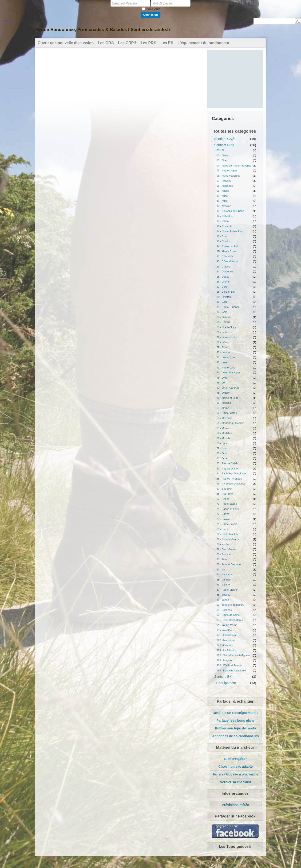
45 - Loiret (222, 378)
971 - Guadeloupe (227, 635)
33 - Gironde (224, 317)
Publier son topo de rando (236, 728)
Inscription (9, 21)
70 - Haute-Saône (227, 504)
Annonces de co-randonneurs (235, 736)
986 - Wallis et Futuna (229, 665)
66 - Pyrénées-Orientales (231, 484)
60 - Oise (222, 453)
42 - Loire (222, 362)
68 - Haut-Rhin (225, 494)
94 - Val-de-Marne (227, 625)
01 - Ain (221, 150)
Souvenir (153, 9)
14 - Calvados (225, 216)
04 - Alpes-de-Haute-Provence (234, 166)
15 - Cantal (223, 221)
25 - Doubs (223, 277)
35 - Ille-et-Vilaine (227, 327)
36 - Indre (222, 332)
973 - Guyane (224, 645)
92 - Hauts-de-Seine (228, 615)
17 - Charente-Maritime (230, 231)
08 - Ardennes (225, 186)
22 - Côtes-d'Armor (228, 261)
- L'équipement (225, 683)
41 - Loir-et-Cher (226, 357)
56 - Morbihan (225, 433)
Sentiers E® (223, 677)
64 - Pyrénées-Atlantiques (232, 473)
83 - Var (221, 570)
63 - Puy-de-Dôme (227, 469)
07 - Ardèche (224, 181)
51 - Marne (223, 408)
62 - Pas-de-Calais (227, 463)
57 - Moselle (224, 438)
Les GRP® (127, 43)
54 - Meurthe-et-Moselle (230, 423)
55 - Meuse (223, 428)
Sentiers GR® (224, 139)
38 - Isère (222, 342)
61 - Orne (222, 458)
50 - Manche (224, 403)
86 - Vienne (223, 585)
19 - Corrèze (224, 241)
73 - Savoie (223, 519)
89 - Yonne (223, 600)
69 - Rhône (223, 499)
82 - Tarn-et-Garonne (229, 564)
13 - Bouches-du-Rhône (230, 211)
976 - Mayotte (224, 660)
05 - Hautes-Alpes (227, 170)
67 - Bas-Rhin (224, 489)
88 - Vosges (223, 595)
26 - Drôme (223, 282)
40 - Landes (223, 352)
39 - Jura (222, 347)
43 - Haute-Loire (226, 368)
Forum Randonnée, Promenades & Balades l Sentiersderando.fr (103, 29)
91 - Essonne (224, 610)
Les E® (167, 43)
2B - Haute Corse (227, 251)
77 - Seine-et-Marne (228, 539)
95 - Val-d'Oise (225, 630)
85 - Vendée (224, 580)
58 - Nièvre (223, 443)
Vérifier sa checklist (236, 782)
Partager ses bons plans (236, 721)
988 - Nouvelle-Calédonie (231, 670)
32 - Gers (222, 312)
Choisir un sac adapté (236, 767)
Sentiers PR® (224, 145)
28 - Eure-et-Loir (226, 292)
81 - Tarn (222, 559)
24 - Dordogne (225, 271)
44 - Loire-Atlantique (228, 372)
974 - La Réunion (226, 650)
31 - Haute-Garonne (228, 307)
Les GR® (106, 43)
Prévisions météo (236, 805)
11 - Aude (222, 201)
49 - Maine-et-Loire (228, 398)
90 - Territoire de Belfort (230, 605)
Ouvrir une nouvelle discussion (66, 43)
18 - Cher (222, 236)
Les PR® (149, 43)
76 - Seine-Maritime (228, 534)
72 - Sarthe (223, 514)
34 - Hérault (223, 322)
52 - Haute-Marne (227, 413)
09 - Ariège (223, 191)
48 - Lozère (223, 393)
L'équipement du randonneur (204, 43)
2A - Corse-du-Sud (227, 246)
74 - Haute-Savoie (227, 524)
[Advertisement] (235, 78)
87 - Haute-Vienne (227, 590)
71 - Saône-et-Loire (228, 509)
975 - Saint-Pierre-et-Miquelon (234, 655)
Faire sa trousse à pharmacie (236, 774)
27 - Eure (222, 287)
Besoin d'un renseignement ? (236, 713)
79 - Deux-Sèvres (227, 549)
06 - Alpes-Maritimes (228, 176)
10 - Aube (222, 196)
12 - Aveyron (224, 206)
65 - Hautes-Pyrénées (229, 479)
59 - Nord (222, 448)
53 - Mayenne (224, 418)
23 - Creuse (223, 267)
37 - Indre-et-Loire (227, 337)
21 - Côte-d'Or (225, 256)
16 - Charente (224, 226)
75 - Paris (222, 529)
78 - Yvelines (224, 544)
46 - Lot (221, 383)
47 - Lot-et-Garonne (228, 388)
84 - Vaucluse (224, 574)
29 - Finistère (224, 297)
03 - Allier (222, 160)
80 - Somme (224, 554)
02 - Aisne (222, 155)
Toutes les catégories (235, 131)
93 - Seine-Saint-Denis (230, 620)
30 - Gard (222, 302)
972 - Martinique (226, 640)
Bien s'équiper (236, 759)
